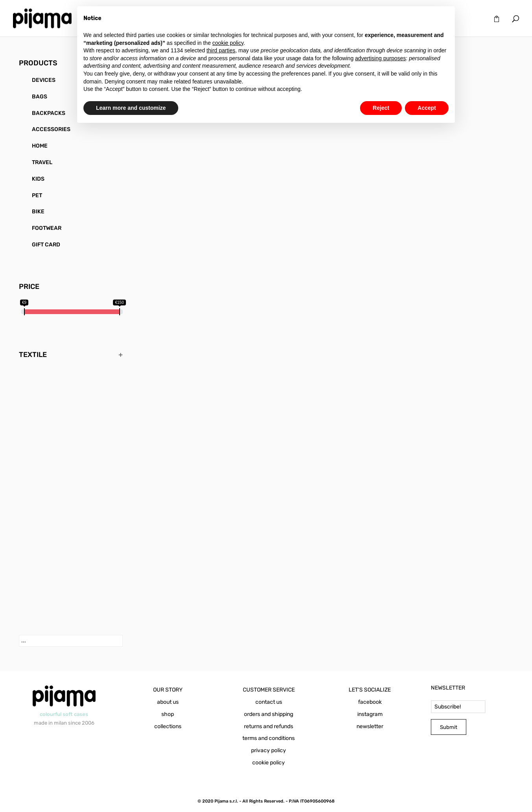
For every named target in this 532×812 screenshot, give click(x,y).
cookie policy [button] (228, 43)
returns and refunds (269, 726)
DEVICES (44, 80)
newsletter (370, 726)
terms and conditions (269, 738)
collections (168, 726)
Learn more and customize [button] (131, 108)
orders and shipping (269, 714)
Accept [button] (427, 108)
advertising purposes (380, 58)
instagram (370, 714)
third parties (221, 50)
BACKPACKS (49, 113)
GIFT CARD (46, 245)
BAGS (40, 97)
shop (168, 714)
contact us (269, 702)
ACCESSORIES (51, 129)
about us (168, 702)
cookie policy (269, 763)
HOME (40, 146)
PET (37, 195)
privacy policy (269, 750)
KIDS (38, 179)
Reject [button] (381, 108)
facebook (370, 702)
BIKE (38, 212)
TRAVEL (42, 162)
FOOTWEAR (47, 228)
